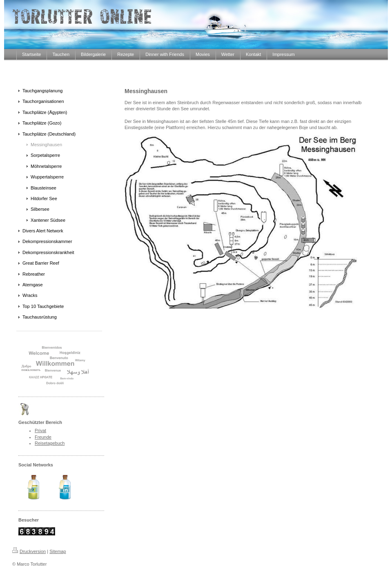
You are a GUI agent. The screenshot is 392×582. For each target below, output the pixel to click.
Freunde (43, 437)
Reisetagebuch (50, 443)
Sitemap (58, 551)
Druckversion (29, 551)
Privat (40, 430)
